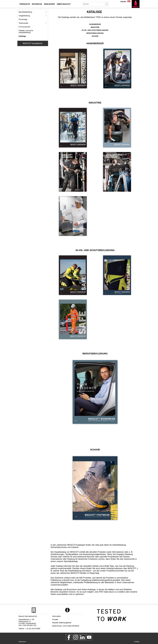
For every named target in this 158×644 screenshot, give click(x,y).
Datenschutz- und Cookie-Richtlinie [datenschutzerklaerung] (66, 626)
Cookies (137, 642)
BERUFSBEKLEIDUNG (95, 33)
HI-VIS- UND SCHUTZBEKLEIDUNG (95, 30)
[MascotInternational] (89, 637)
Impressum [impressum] (22, 642)
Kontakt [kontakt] (55, 619)
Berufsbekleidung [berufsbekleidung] (25, 12)
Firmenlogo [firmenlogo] (23, 19)
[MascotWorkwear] (69, 637)
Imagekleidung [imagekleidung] (24, 16)
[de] (136, 4)
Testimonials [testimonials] (23, 23)
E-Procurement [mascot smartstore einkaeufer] (24, 27)
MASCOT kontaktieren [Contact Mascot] (33, 43)
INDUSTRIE (95, 27)
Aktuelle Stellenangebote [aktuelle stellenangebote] (62, 623)
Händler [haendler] (123, 2)
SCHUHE (95, 36)
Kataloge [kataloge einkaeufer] (22, 36)
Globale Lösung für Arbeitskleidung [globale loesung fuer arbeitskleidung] (26, 31)
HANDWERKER (95, 24)
